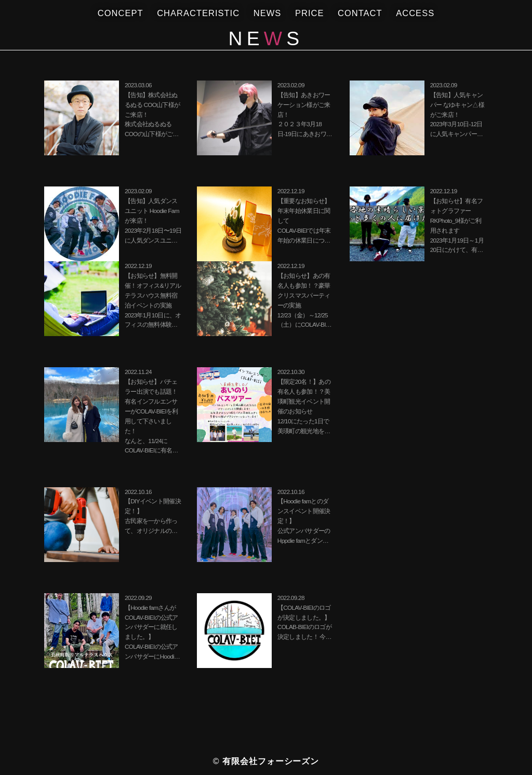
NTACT (360, 14)
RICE (309, 14)
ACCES (415, 14)
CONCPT (121, 14)
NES (268, 14)
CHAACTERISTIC (198, 14)
